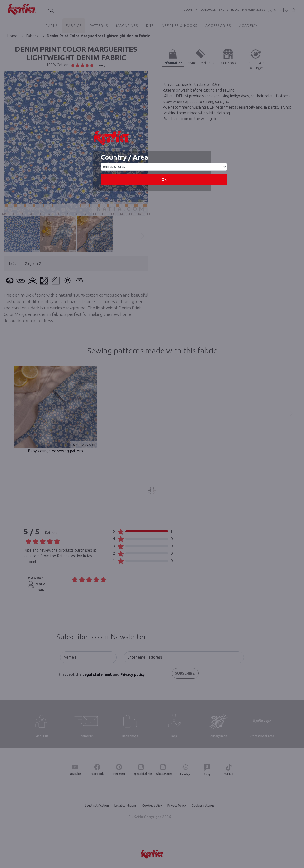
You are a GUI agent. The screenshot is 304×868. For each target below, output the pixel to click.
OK (164, 180)
